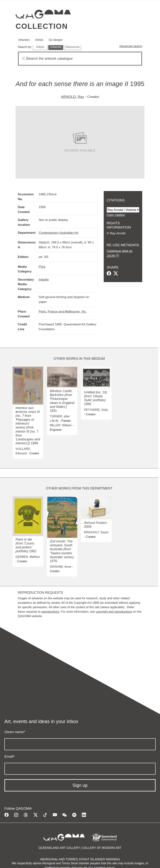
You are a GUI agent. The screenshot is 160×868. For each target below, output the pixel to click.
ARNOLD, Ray (72, 97)
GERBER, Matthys (28, 557)
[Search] (80, 59)
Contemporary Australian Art (59, 233)
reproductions (50, 612)
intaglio (44, 279)
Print (42, 267)
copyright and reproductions (114, 612)
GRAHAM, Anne (61, 567)
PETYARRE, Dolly (96, 410)
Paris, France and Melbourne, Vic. (63, 311)
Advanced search (131, 46)
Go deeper (56, 40)
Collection (42, 26)
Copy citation (116, 215)
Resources (72, 47)
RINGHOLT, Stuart (96, 532)
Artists (39, 40)
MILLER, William (61, 425)
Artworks (24, 40)
